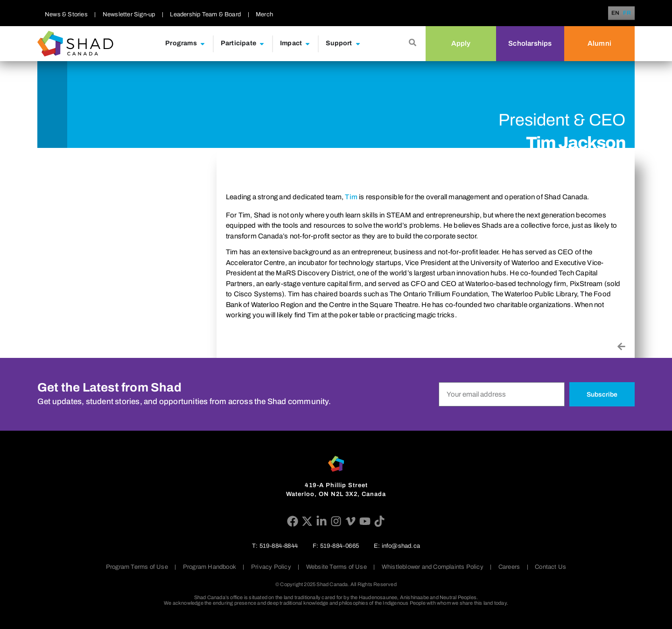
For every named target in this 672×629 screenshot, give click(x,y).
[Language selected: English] (623, 13)
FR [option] (627, 13)
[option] (627, 13)
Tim (351, 197)
